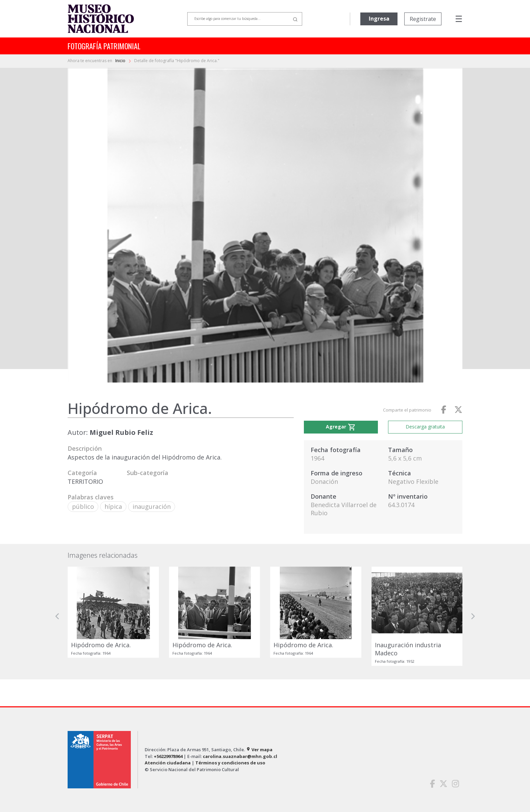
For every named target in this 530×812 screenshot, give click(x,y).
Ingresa (379, 19)
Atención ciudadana (168, 763)
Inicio (121, 61)
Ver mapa (259, 750)
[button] (57, 616)
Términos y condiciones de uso (230, 763)
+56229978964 (168, 756)
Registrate (423, 19)
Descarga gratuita (425, 427)
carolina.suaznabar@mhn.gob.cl (240, 756)
